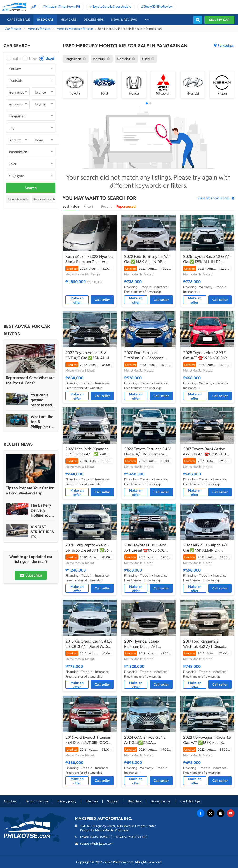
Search (31, 188)
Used (50, 58)
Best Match (71, 206)
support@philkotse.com (97, 844)
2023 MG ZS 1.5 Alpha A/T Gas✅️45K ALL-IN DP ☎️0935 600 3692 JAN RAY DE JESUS (207, 548)
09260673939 (125, 837)
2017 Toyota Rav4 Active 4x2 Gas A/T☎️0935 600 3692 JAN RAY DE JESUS (205, 452)
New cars (69, 20)
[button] (147, 103)
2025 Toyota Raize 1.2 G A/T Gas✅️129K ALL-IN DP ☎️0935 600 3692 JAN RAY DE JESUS (207, 259)
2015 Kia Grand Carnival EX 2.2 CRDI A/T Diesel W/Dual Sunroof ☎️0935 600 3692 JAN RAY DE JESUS (89, 644)
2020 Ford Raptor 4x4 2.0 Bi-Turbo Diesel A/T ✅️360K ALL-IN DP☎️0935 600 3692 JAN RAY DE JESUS (89, 548)
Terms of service (37, 801)
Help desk (135, 801)
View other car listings (213, 198)
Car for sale (13, 29)
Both (16, 58)
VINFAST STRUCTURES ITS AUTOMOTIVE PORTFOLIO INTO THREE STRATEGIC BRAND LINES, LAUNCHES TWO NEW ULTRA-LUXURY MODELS (43, 532)
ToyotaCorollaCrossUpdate (112, 7)
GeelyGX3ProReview (158, 7)
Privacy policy (67, 801)
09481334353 (90, 837)
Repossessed (126, 206)
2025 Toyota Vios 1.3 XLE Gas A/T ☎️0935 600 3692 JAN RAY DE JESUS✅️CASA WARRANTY (207, 355)
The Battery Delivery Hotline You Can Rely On (41, 510)
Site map (92, 801)
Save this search (18, 199)
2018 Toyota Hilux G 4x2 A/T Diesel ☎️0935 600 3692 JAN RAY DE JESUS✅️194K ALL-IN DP (145, 548)
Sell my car (219, 20)
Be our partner (161, 801)
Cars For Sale (18, 20)
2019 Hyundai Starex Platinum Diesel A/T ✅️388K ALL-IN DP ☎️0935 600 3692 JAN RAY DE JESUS (148, 644)
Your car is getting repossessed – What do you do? (43, 400)
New (33, 58)
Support (113, 801)
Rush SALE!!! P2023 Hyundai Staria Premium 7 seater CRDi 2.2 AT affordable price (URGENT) (89, 259)
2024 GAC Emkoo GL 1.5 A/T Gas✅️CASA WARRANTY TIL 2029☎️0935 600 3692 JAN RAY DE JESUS (148, 740)
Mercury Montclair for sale (75, 29)
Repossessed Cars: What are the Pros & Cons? (30, 380)
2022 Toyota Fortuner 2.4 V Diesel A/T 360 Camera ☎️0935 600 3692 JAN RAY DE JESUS (148, 452)
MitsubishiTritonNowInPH (62, 7)
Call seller (102, 300)
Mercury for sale (39, 29)
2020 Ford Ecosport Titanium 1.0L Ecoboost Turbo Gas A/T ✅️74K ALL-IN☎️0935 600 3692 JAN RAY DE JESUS (147, 355)
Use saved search (44, 199)
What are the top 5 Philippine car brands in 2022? (42, 422)
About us (10, 801)
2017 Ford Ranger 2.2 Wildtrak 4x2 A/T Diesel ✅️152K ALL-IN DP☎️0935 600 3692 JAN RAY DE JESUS (206, 644)
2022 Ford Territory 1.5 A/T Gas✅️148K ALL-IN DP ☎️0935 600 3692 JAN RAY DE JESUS (148, 259)
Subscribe (31, 575)
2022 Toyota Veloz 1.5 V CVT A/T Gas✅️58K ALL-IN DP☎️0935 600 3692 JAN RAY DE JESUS (89, 355)
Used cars (45, 20)
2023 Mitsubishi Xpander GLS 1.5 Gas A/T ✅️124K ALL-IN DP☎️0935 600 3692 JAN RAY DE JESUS (89, 452)
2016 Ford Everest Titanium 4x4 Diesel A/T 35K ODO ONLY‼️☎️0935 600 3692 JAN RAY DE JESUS (88, 740)
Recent (106, 206)
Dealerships (94, 20)
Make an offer (77, 300)
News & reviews (124, 20)
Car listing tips (190, 801)
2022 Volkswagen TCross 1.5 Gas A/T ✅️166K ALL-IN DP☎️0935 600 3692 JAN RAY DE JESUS (207, 740)
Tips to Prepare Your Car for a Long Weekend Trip (30, 491)
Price (90, 206)
